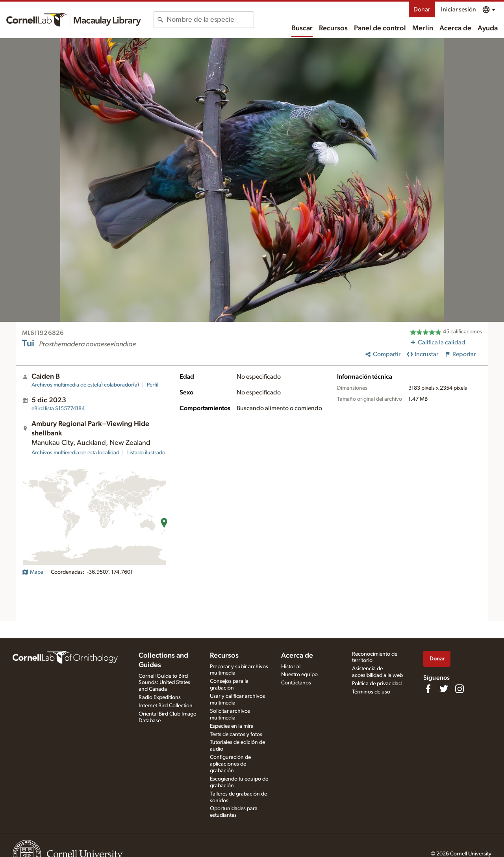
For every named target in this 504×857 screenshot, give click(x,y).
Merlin (423, 28)
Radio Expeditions (160, 697)
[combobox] (210, 20)
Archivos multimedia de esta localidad (75, 453)
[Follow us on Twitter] (444, 689)
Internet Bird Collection (166, 706)
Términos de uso (371, 692)
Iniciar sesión (459, 9)
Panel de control (380, 28)
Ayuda (488, 28)
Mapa (33, 572)
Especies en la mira (232, 726)
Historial (291, 667)
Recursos (333, 28)
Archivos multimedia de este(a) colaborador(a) (85, 385)
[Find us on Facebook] (428, 689)
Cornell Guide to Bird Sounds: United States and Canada (164, 683)
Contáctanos (296, 683)
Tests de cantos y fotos (236, 734)
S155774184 (58, 409)
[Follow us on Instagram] (460, 689)
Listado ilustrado (146, 453)
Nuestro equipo (299, 675)
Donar (422, 9)
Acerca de (455, 28)
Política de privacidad (377, 684)
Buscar (302, 28)
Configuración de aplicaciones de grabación (230, 764)
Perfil (153, 385)
